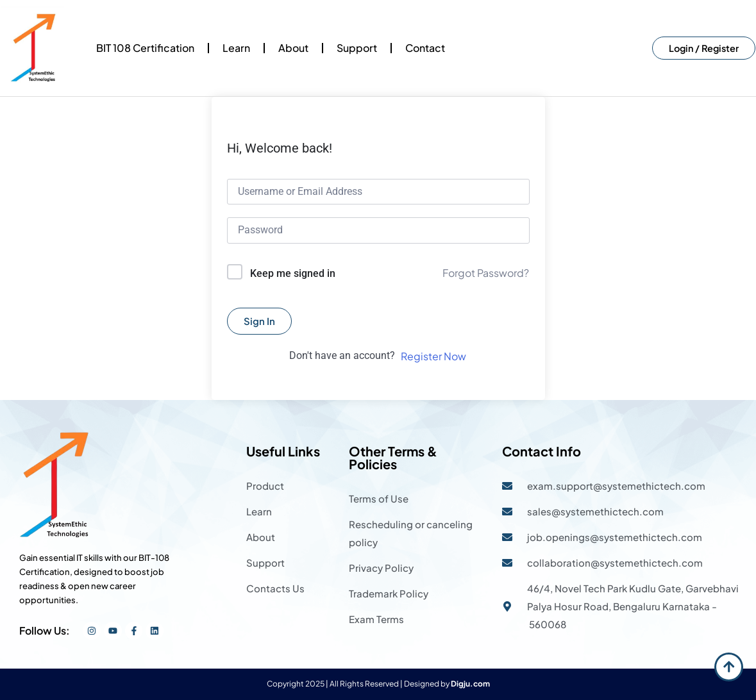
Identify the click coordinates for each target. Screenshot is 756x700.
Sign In (259, 321)
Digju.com (470, 684)
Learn (236, 48)
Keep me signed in (293, 273)
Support (357, 48)
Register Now (433, 356)
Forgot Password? (486, 273)
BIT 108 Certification (145, 48)
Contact (425, 48)
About (293, 48)
